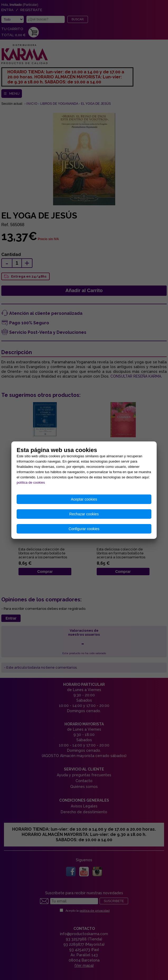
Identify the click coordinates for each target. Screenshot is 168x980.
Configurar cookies (84, 529)
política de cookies (31, 482)
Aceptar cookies (84, 499)
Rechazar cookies (84, 514)
